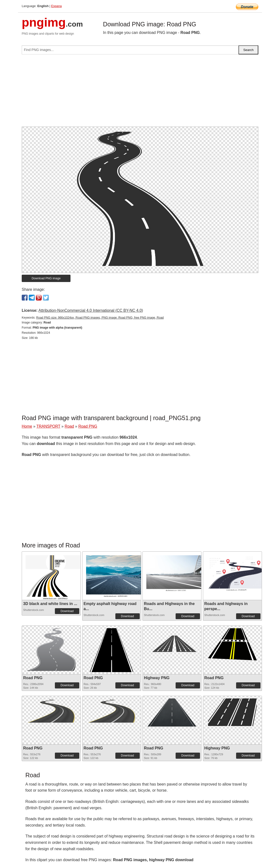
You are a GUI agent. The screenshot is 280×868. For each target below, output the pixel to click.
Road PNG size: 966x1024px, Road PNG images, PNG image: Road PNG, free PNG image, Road (100, 318)
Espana (56, 6)
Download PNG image (46, 278)
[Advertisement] (140, 92)
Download (67, 611)
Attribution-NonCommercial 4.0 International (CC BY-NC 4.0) (91, 310)
